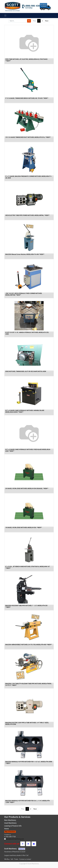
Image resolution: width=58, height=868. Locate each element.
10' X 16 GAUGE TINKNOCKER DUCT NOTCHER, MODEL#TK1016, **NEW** (28, 137)
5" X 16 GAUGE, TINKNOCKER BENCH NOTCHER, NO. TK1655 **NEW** (27, 98)
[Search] (29, 21)
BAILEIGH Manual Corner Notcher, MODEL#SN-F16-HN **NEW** (25, 254)
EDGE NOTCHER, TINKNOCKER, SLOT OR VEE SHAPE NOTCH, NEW (26, 371)
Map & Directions (10, 832)
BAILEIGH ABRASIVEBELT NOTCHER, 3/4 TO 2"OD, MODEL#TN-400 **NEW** (29, 645)
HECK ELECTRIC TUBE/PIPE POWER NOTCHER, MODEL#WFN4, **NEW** (27, 215)
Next (47, 21)
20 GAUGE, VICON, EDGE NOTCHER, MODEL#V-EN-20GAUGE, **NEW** (27, 488)
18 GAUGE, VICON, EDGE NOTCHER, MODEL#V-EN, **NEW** (24, 528)
